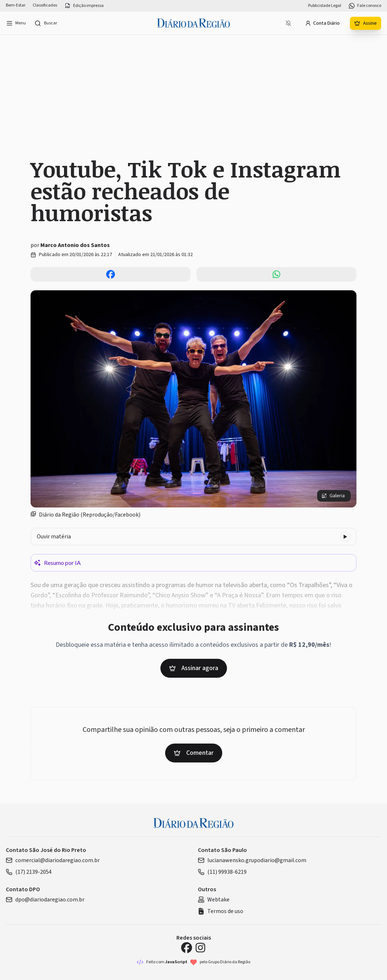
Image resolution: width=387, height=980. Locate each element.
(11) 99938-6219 (222, 872)
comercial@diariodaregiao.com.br (53, 860)
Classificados (45, 5)
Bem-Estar (16, 5)
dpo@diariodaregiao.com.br (45, 900)
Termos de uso (221, 911)
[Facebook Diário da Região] (187, 948)
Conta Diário (322, 23)
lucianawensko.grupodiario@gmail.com (252, 860)
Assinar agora (194, 668)
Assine (366, 23)
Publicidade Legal (325, 6)
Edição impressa (84, 6)
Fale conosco (365, 6)
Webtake (214, 900)
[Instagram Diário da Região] (200, 948)
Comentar (194, 753)
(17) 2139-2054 (29, 872)
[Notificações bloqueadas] (288, 23)
